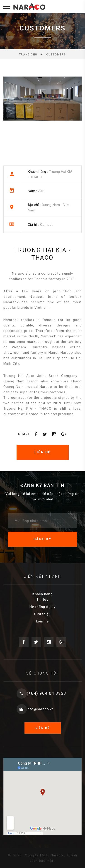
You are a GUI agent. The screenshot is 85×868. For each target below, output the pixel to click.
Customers (56, 55)
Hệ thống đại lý (42, 607)
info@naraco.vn (40, 709)
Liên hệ (42, 621)
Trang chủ (28, 55)
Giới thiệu (42, 614)
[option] (42, 103)
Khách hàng (42, 594)
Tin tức (43, 600)
